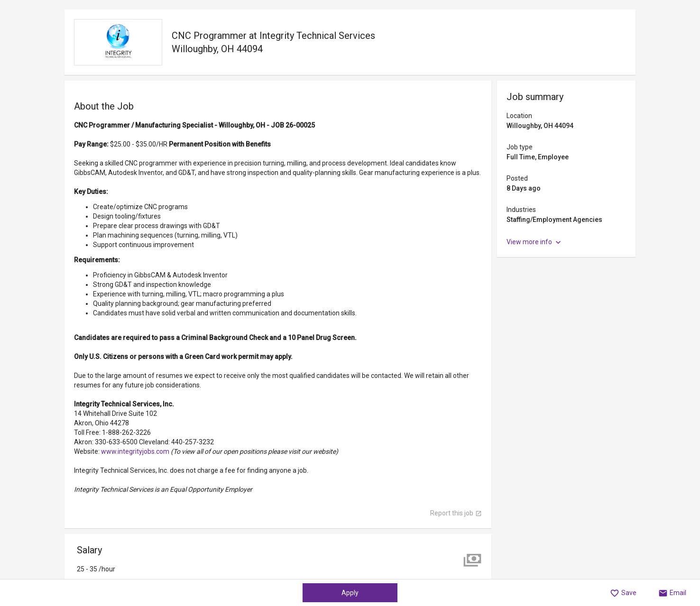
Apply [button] (350, 593)
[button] (623, 593)
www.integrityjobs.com (136, 451)
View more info (535, 242)
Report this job (456, 513)
